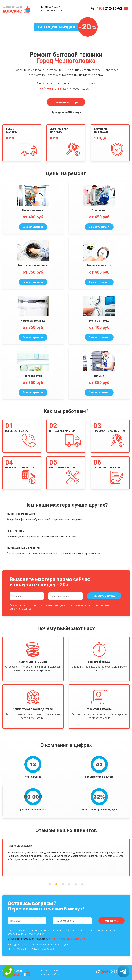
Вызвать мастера (66, 102)
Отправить (111, 921)
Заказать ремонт (33, 227)
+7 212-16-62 (106, 8)
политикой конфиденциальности (69, 939)
